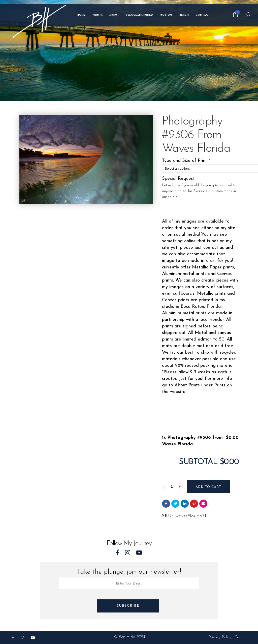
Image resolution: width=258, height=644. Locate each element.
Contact (241, 637)
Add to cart (208, 487)
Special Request (178, 179)
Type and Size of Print (187, 161)
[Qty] (172, 486)
